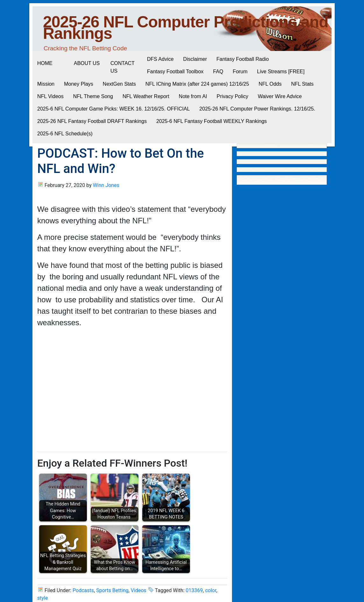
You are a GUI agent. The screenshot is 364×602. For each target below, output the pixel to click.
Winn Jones (106, 185)
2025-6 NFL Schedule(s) (65, 134)
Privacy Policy (233, 96)
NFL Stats (302, 84)
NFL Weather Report (146, 96)
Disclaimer (195, 59)
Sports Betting (112, 590)
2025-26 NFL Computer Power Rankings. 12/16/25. (257, 109)
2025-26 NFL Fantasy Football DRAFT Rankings (92, 121)
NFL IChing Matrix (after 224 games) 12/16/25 (197, 84)
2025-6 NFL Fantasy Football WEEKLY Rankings (211, 121)
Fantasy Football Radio (243, 59)
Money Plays (79, 84)
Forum (240, 72)
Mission (46, 84)
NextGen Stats (119, 84)
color (211, 590)
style (42, 598)
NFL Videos (50, 96)
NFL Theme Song (93, 96)
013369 (194, 590)
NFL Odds (270, 84)
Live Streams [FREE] (281, 72)
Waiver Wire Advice (280, 96)
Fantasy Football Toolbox (175, 72)
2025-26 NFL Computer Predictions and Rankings (186, 28)
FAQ (218, 72)
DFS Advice (160, 59)
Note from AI (193, 96)
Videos (139, 590)
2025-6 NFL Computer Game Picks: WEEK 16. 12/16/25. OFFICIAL (114, 109)
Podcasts (83, 590)
